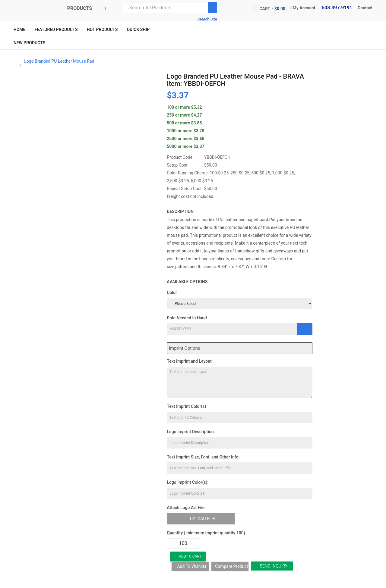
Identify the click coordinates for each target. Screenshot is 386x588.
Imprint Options (184, 348)
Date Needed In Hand (187, 318)
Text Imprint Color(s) (186, 406)
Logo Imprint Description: (191, 432)
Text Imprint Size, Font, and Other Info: (203, 457)
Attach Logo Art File (186, 508)
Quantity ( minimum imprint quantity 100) (206, 533)
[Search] (213, 8)
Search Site (207, 19)
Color (172, 292)
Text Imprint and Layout (189, 361)
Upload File (202, 519)
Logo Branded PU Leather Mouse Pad (59, 61)
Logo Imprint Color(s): (188, 482)
